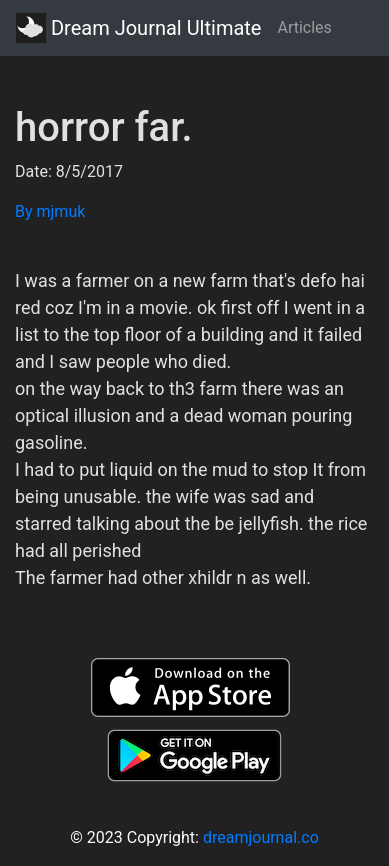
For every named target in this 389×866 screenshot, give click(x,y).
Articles (304, 27)
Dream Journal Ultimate (138, 28)
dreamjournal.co (261, 837)
